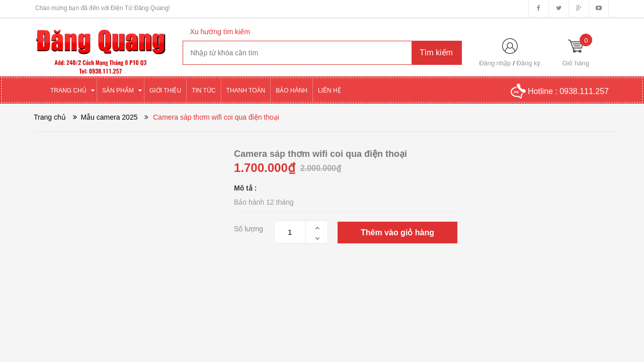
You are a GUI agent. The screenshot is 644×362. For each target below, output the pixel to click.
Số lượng (249, 229)
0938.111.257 (584, 91)
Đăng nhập (495, 63)
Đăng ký (528, 63)
